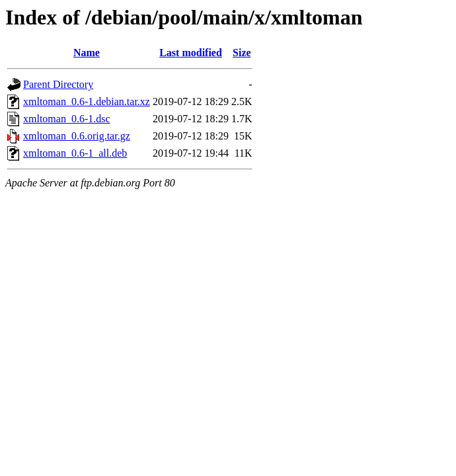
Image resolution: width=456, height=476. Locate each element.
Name (87, 53)
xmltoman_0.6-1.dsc (67, 119)
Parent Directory (58, 84)
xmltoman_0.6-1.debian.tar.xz (87, 101)
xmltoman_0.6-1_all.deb (75, 153)
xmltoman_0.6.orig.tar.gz (77, 136)
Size (242, 53)
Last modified (191, 53)
